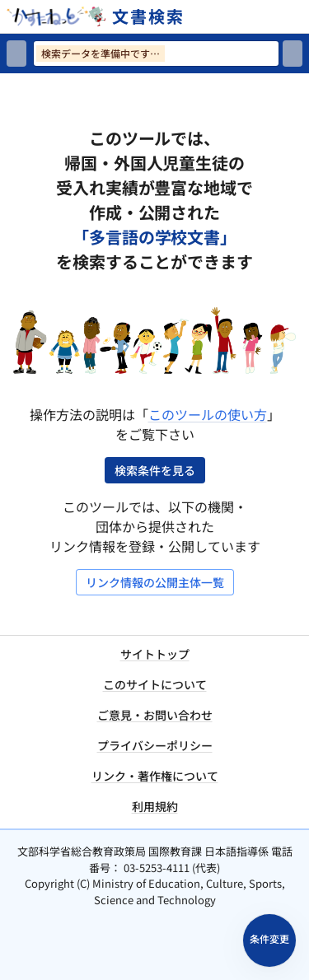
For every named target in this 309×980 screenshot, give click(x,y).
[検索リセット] (16, 54)
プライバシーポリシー (155, 745)
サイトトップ (155, 654)
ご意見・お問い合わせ (155, 715)
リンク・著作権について (155, 776)
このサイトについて (155, 684)
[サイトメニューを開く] (302, 16)
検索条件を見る (155, 470)
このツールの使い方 (208, 414)
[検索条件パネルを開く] (269, 940)
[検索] (293, 54)
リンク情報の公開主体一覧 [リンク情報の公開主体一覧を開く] (155, 582)
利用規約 (155, 806)
